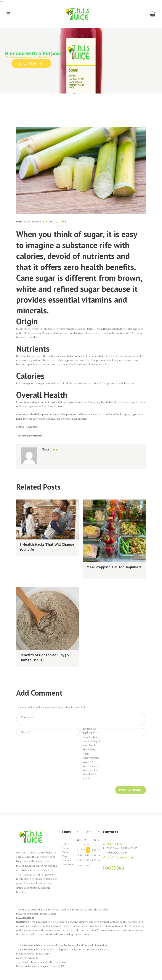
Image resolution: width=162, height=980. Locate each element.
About (65, 848)
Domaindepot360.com (43, 914)
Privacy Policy (101, 909)
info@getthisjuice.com (120, 857)
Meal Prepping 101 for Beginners (114, 567)
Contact (66, 860)
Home (50, 107)
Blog (60, 107)
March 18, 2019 (23, 222)
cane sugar (27, 436)
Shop (65, 852)
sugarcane (37, 436)
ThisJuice (22, 909)
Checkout (67, 864)
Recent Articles (75, 107)
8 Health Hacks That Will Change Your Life (47, 547)
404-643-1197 (114, 844)
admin (38, 222)
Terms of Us (79, 909)
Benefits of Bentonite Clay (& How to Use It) (44, 657)
